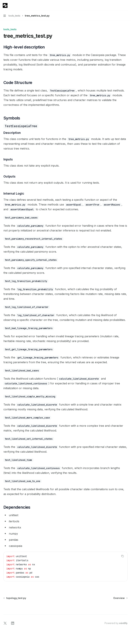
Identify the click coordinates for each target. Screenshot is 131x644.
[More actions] (127, 5)
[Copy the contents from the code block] (122, 556)
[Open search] (120, 5)
